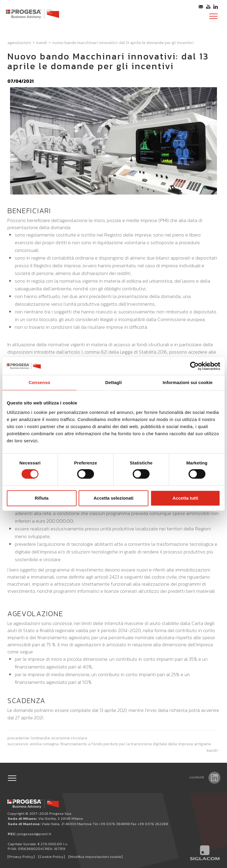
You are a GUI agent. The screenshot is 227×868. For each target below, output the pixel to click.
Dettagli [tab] (113, 382)
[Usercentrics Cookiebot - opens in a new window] (194, 366)
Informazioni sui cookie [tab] (188, 382)
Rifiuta (42, 498)
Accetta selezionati (113, 498)
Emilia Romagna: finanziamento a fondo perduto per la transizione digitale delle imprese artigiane (120, 744)
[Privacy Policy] (21, 857)
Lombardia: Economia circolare (59, 738)
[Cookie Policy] (52, 857)
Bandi (42, 43)
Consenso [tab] (39, 382)
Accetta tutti (185, 498)
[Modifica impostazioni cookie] (95, 857)
